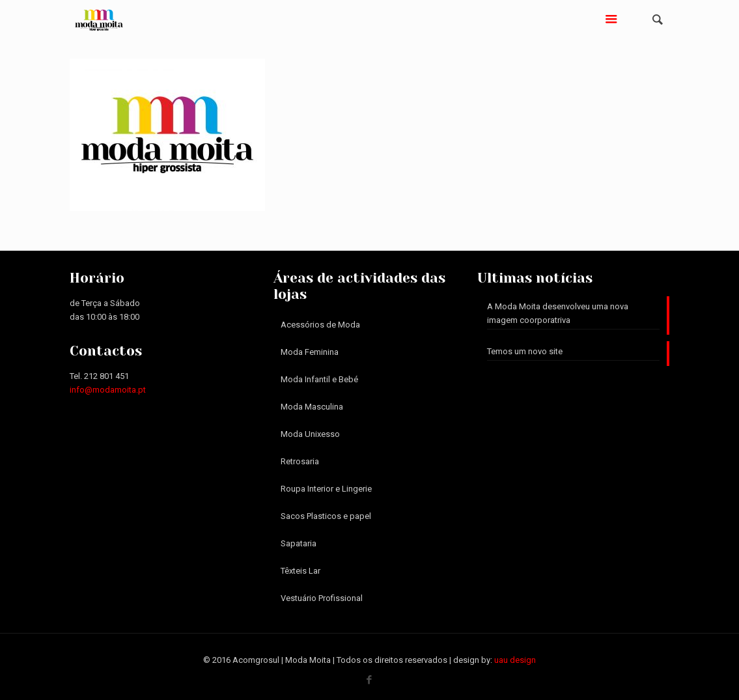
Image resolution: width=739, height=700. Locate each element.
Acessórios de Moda (320, 325)
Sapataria (299, 543)
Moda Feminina (310, 352)
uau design (515, 660)
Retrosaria (300, 461)
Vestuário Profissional (322, 598)
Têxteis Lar (300, 571)
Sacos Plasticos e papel (326, 516)
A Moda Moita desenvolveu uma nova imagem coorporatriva (558, 313)
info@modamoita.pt (108, 390)
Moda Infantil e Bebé (319, 379)
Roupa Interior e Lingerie (326, 489)
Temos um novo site (525, 351)
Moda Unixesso (310, 434)
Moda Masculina (312, 407)
